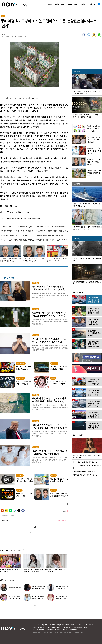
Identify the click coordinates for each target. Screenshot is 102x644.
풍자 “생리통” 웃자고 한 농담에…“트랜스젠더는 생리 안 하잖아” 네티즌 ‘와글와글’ (54, 572)
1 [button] (33, 605)
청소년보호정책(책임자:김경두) (68, 625)
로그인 (35, 625)
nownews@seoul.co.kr (19, 212)
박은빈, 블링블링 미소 (15, 587)
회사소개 (41, 625)
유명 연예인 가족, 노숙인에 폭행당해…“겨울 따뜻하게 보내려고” (38, 588)
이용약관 (46, 625)
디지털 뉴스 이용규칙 (82, 625)
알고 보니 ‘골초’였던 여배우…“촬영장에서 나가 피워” (38, 598)
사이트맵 (91, 625)
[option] (32, 564)
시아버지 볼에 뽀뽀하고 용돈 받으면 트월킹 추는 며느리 (31, 571)
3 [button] (36, 605)
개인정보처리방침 (54, 625)
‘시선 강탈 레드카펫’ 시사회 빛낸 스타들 (61, 597)
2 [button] (34, 605)
